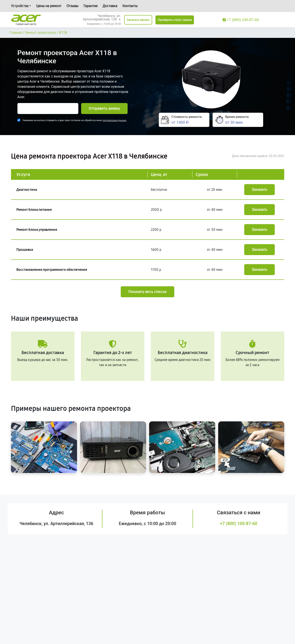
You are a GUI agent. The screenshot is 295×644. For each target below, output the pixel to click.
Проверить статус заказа (175, 20)
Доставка (110, 6)
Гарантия (90, 6)
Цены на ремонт (49, 6)
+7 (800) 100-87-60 (239, 524)
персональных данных (114, 120)
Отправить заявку (104, 108)
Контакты (130, 6)
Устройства (20, 6)
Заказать (259, 190)
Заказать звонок (138, 20)
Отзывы (72, 6)
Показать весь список (147, 292)
